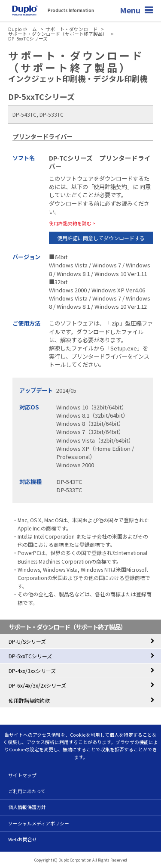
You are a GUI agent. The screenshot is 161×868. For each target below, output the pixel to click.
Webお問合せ (23, 839)
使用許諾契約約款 (29, 700)
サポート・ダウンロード (71, 29)
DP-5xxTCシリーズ (30, 656)
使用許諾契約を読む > (72, 223)
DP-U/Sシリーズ (27, 641)
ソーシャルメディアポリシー (39, 823)
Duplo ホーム (23, 29)
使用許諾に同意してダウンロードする (101, 238)
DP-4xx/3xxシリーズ (32, 671)
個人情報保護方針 (27, 807)
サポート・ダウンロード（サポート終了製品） (58, 34)
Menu (130, 10)
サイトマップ (22, 775)
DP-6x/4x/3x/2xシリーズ (37, 685)
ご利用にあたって (27, 791)
